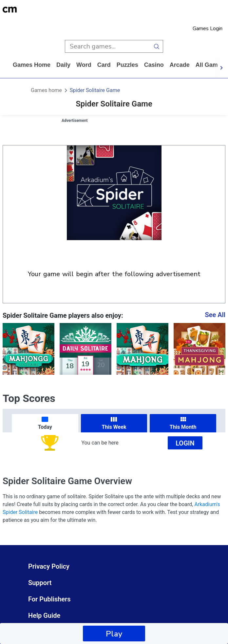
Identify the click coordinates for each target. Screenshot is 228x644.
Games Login (208, 28)
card (104, 65)
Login (185, 443)
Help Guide (44, 616)
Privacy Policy (49, 566)
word (84, 65)
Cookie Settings (51, 632)
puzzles (127, 65)
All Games (210, 65)
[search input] (108, 46)
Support (40, 583)
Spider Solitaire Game (95, 90)
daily (63, 65)
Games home (32, 65)
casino (154, 65)
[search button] (157, 46)
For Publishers (49, 599)
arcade (180, 65)
